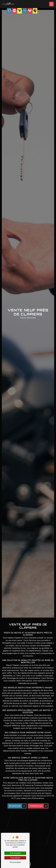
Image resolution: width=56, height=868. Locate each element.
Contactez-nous (39, 799)
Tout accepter (15, 853)
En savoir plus (18, 799)
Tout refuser (15, 858)
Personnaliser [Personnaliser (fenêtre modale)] (15, 862)
